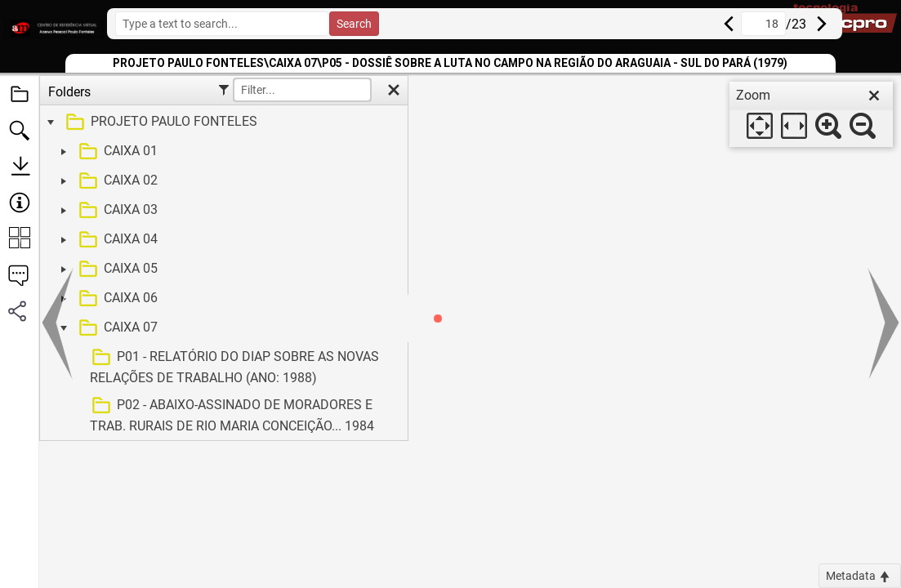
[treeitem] (222, 122)
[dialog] (811, 114)
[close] (874, 96)
